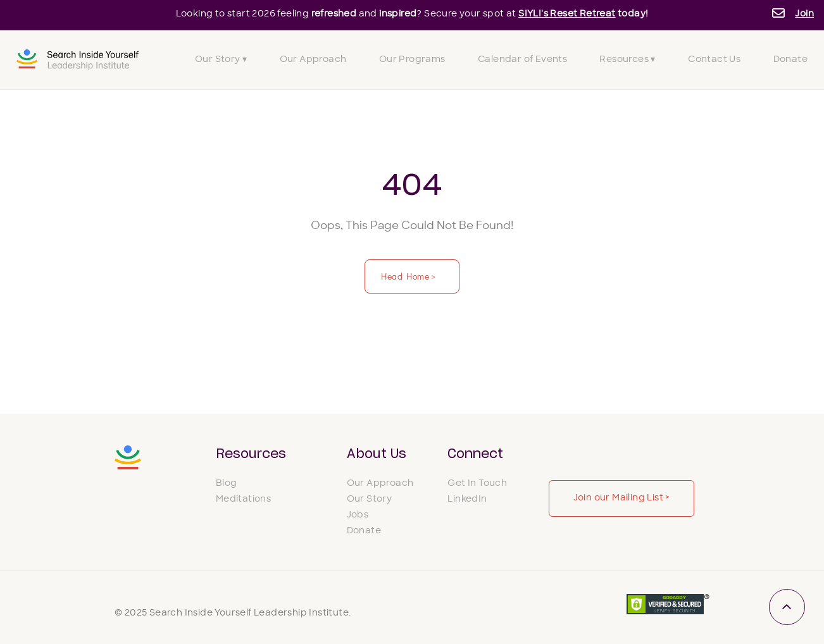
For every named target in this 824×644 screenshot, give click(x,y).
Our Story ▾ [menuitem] (221, 60)
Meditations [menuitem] (243, 499)
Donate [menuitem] (790, 60)
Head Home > (409, 276)
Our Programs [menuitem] (412, 60)
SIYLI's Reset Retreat (567, 14)
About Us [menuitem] (377, 454)
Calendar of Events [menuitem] (522, 60)
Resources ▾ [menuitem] (627, 60)
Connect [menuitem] (475, 454)
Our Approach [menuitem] (313, 60)
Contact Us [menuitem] (714, 60)
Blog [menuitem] (227, 484)
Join (804, 14)
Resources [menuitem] (251, 454)
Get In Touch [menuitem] (477, 484)
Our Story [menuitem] (370, 499)
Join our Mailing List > (622, 498)
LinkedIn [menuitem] (467, 499)
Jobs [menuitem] (358, 515)
